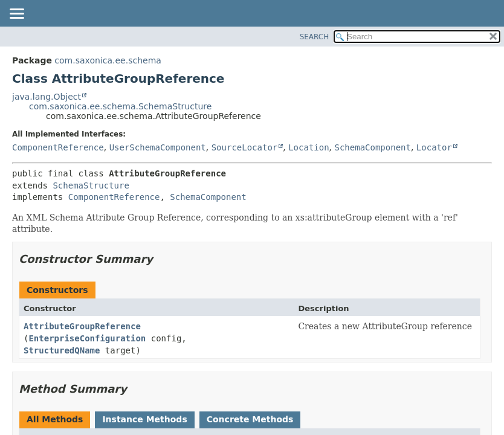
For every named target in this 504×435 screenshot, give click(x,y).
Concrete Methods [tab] (250, 419)
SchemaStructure (91, 185)
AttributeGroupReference (82, 326)
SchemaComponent (373, 147)
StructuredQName (62, 350)
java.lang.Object (47, 97)
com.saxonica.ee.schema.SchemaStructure (120, 106)
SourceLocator (245, 147)
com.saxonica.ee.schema (108, 60)
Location (309, 147)
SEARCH (315, 37)
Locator (434, 147)
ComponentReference (58, 147)
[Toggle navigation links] (16, 14)
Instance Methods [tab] (144, 419)
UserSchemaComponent (158, 147)
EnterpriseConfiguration (87, 338)
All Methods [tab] (55, 419)
